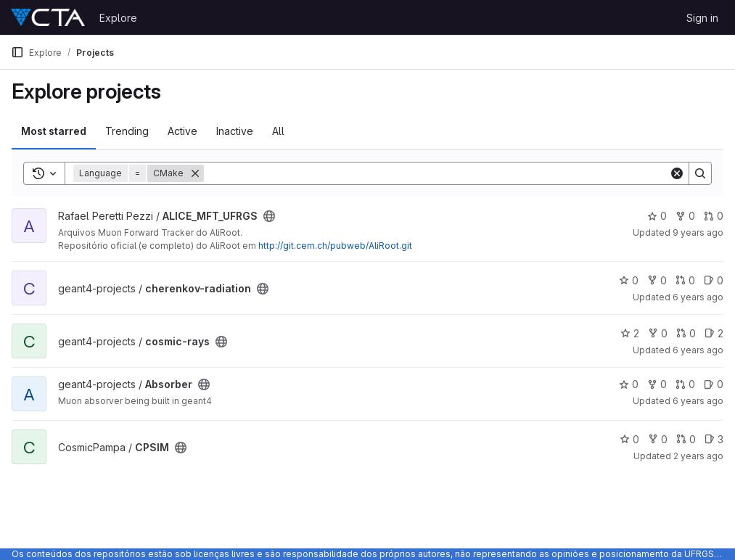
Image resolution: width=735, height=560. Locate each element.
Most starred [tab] (54, 131)
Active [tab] (182, 131)
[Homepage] (48, 17)
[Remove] (195, 173)
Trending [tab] (127, 131)
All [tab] (278, 131)
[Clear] (677, 173)
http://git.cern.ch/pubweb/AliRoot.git (335, 246)
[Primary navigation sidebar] (17, 52)
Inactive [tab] (235, 131)
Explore (118, 18)
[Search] (436, 173)
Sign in (702, 18)
